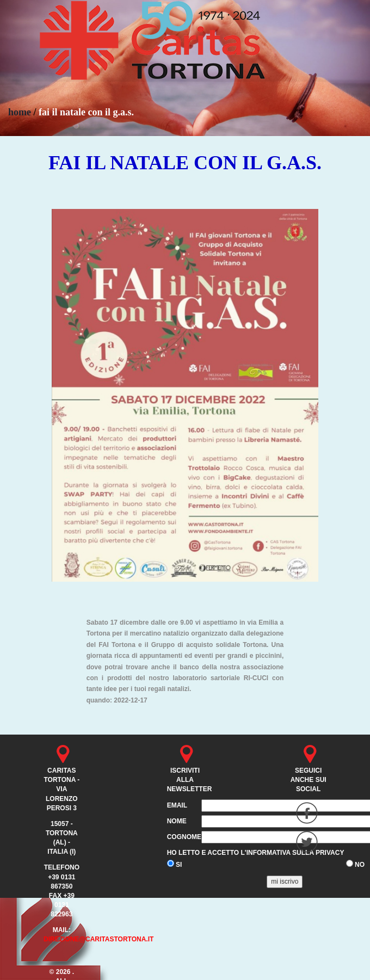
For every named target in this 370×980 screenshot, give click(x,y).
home (20, 112)
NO (355, 864)
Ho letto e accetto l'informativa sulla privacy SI (256, 859)
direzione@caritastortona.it (99, 939)
